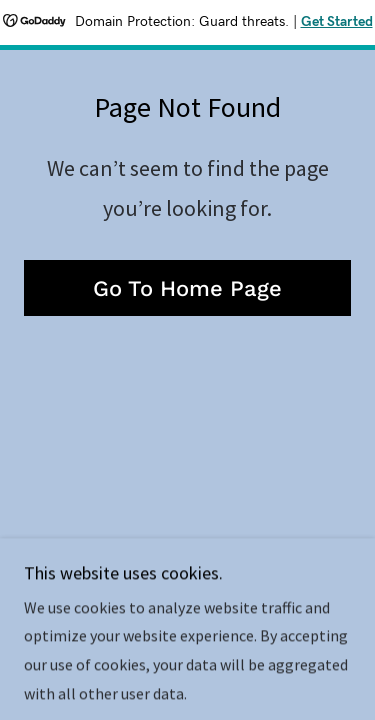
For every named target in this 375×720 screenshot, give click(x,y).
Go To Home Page (187, 288)
